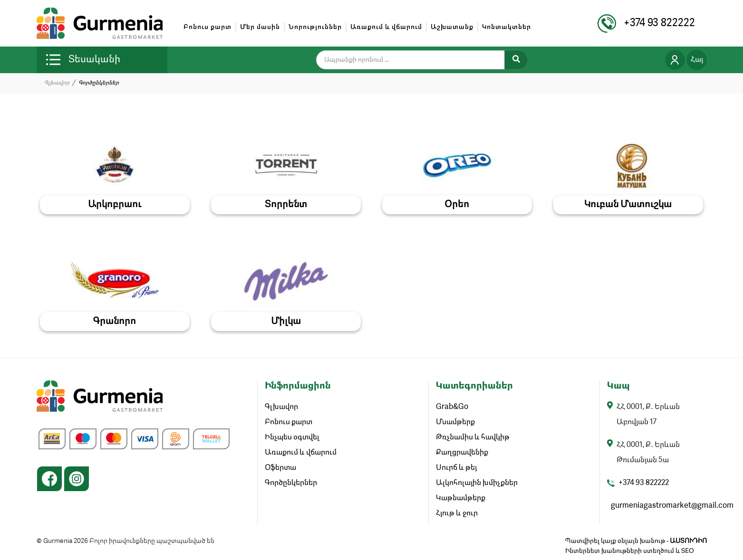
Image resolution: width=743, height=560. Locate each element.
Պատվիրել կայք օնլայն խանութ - (636, 541)
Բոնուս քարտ (207, 27)
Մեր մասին (260, 27)
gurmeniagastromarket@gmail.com (672, 506)
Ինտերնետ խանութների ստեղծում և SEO (630, 551)
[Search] (516, 60)
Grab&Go (452, 407)
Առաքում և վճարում (386, 27)
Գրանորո (115, 322)
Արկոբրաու (115, 205)
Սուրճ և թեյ (456, 468)
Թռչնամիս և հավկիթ (473, 437)
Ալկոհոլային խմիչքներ (477, 483)
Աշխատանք (452, 27)
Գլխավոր (57, 83)
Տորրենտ (286, 205)
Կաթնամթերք (461, 498)
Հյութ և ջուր (457, 513)
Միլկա (286, 322)
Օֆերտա (280, 468)
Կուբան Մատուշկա (628, 205)
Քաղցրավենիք (462, 453)
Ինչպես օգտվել (292, 437)
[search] (416, 60)
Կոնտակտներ (507, 27)
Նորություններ (315, 27)
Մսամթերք (455, 422)
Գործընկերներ (291, 483)
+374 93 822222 (644, 483)
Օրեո (457, 205)
